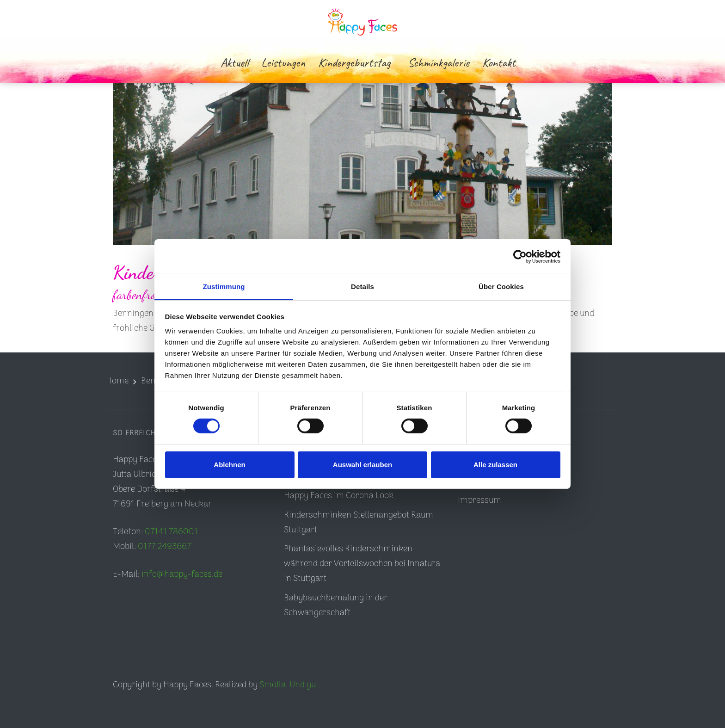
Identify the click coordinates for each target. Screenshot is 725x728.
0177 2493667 (164, 547)
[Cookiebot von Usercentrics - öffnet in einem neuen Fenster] (520, 256)
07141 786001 (171, 532)
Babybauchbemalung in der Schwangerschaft (336, 606)
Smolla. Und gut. (290, 685)
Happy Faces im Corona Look (339, 496)
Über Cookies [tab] (501, 286)
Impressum (479, 501)
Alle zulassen (495, 465)
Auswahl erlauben (362, 465)
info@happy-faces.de (182, 575)
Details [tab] (362, 286)
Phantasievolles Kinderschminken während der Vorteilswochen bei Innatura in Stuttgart (362, 564)
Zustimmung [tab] (224, 286)
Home (117, 381)
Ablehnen (229, 465)
